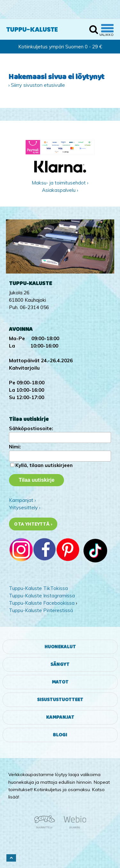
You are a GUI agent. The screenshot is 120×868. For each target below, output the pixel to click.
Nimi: (15, 447)
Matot (60, 682)
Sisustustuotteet (60, 700)
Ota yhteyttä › (33, 524)
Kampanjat (60, 717)
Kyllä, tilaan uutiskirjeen (44, 465)
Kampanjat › (22, 500)
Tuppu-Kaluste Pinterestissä (41, 610)
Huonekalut (60, 647)
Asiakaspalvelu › (60, 190)
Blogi (60, 735)
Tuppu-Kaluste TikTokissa (38, 588)
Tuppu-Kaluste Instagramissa (42, 596)
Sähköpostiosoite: (31, 428)
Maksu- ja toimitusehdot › (60, 183)
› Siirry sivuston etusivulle (37, 85)
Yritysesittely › (25, 508)
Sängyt (60, 664)
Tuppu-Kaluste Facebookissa (42, 603)
